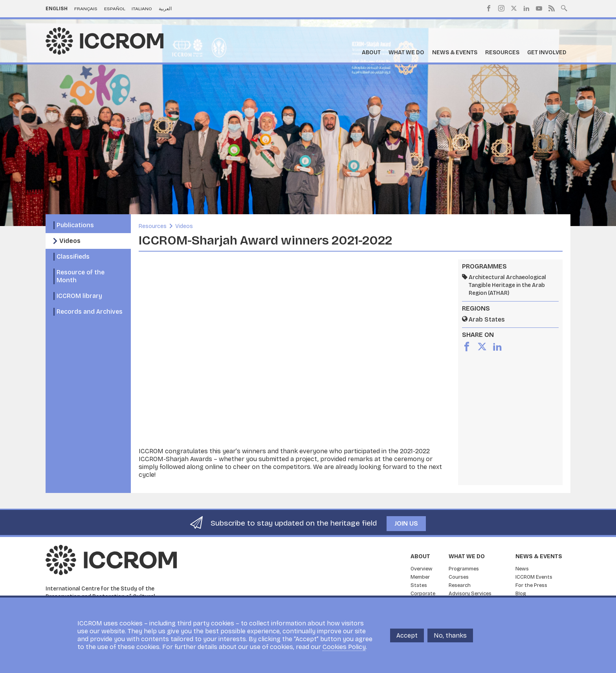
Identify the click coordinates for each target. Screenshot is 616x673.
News (522, 569)
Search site (564, 7)
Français (86, 9)
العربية (165, 9)
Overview (422, 569)
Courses (459, 577)
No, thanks (450, 635)
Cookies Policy (344, 647)
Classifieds (73, 257)
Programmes (464, 569)
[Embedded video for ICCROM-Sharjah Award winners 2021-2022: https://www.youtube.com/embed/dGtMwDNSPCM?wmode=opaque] (294, 353)
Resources (502, 52)
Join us (406, 523)
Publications (75, 225)
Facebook (489, 8)
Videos (70, 241)
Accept (407, 635)
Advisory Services (470, 594)
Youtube (539, 8)
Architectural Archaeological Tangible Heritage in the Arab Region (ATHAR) (507, 285)
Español (115, 9)
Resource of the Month (81, 276)
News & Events (455, 52)
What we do (406, 52)
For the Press (531, 585)
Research (460, 585)
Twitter (514, 8)
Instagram (501, 8)
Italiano (142, 9)
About (371, 52)
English (57, 9)
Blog (521, 594)
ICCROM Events (534, 577)
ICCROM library (79, 296)
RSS (552, 8)
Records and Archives (90, 312)
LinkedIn (526, 8)
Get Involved (547, 52)
